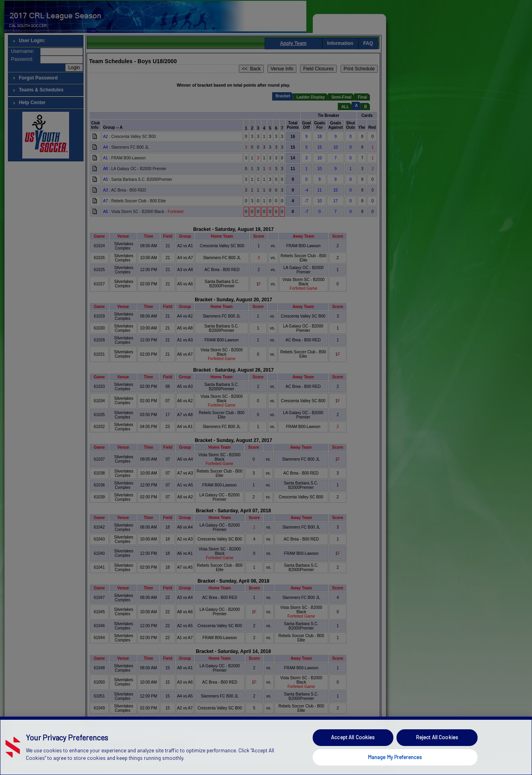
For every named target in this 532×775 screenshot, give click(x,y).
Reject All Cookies (437, 754)
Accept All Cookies (353, 754)
